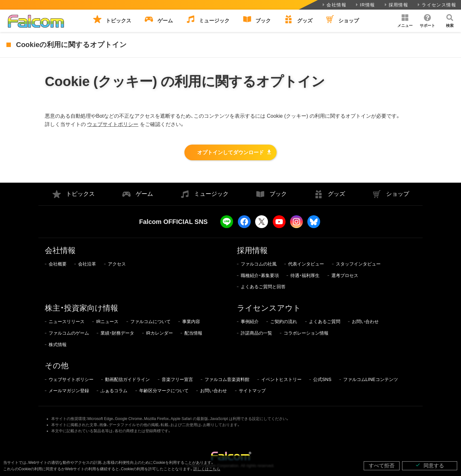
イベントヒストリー (281, 379)
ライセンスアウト (269, 308)
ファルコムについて (150, 321)
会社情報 (334, 5)
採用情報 (396, 5)
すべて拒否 (382, 466)
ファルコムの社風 (259, 264)
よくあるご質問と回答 (263, 287)
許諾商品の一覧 (256, 333)
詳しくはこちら (207, 469)
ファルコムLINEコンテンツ (371, 379)
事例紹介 (250, 321)
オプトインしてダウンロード (230, 152)
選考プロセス (345, 275)
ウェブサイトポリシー (113, 124)
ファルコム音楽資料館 (227, 379)
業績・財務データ (117, 333)
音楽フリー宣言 (177, 379)
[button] (405, 21)
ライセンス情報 (436, 5)
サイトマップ (252, 391)
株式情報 (58, 345)
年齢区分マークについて (164, 391)
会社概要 (58, 264)
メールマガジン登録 (69, 391)
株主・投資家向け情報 (81, 308)
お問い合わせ (365, 321)
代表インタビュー (306, 264)
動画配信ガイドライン (127, 379)
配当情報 (193, 333)
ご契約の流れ (284, 321)
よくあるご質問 (325, 321)
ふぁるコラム (114, 391)
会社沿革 (87, 264)
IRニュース (107, 321)
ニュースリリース (67, 321)
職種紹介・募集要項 (260, 275)
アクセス (117, 264)
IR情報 (365, 5)
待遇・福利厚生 (305, 275)
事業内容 (191, 321)
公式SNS (322, 379)
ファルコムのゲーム (69, 333)
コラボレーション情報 (306, 333)
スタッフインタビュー (358, 264)
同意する (430, 465)
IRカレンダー (159, 333)
